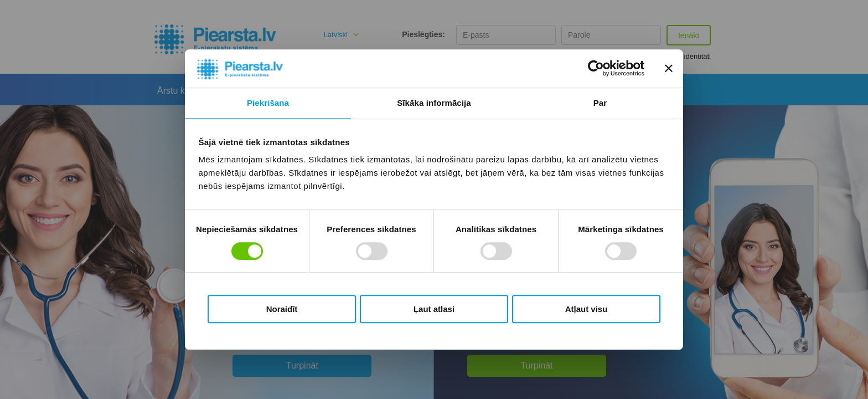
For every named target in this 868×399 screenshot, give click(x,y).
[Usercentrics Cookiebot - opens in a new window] (596, 69)
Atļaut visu (587, 309)
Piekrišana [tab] (268, 103)
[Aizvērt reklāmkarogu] (669, 69)
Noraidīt (282, 309)
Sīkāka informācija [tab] (434, 103)
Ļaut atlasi (434, 309)
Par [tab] (600, 103)
